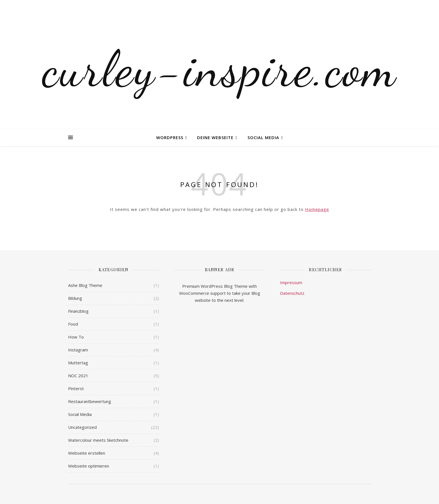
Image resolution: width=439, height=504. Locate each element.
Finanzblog (78, 311)
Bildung (75, 298)
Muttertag (78, 363)
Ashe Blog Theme (85, 285)
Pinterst (76, 388)
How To (76, 337)
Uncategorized (82, 427)
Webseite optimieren (89, 466)
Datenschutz (292, 293)
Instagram (78, 350)
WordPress (170, 137)
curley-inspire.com (219, 69)
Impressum (291, 282)
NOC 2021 (78, 376)
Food (73, 324)
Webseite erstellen (87, 453)
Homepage (317, 209)
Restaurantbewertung (90, 401)
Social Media (263, 137)
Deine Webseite (215, 137)
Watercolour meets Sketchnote (98, 440)
